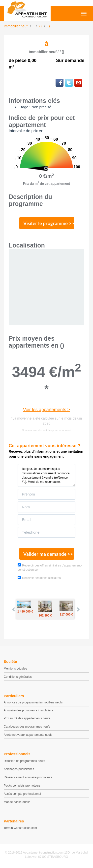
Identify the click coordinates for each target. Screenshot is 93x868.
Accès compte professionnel (22, 794)
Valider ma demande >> (48, 554)
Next (78, 609)
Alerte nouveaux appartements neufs (28, 735)
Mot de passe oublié (17, 802)
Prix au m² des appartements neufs (27, 718)
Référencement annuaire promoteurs (28, 777)
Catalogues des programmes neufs (27, 727)
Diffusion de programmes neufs (24, 761)
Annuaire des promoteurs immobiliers (28, 710)
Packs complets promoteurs (22, 786)
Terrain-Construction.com (20, 828)
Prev (14, 609)
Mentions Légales (15, 669)
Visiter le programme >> (49, 223)
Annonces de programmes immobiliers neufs (33, 702)
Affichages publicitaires (19, 769)
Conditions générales (18, 677)
